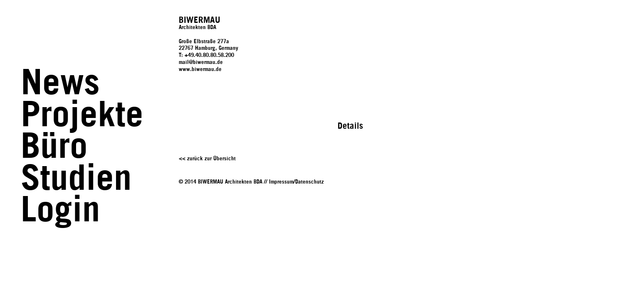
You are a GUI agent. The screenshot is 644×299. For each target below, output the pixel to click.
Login (60, 211)
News (60, 84)
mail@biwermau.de (201, 62)
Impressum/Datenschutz (296, 182)
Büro (54, 147)
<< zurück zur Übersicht (207, 159)
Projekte (82, 116)
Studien (76, 179)
